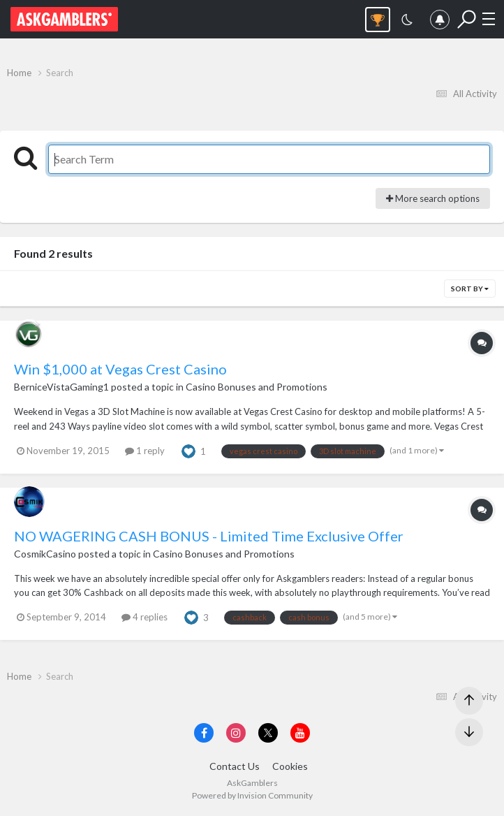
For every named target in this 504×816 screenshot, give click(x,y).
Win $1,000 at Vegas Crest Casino (120, 369)
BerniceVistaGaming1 (61, 387)
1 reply (145, 451)
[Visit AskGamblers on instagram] (236, 733)
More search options (433, 198)
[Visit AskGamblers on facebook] (204, 733)
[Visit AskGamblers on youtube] (300, 733)
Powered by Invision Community (252, 795)
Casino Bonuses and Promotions (257, 387)
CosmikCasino (45, 554)
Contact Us (235, 766)
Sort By (470, 289)
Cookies (290, 766)
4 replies (144, 617)
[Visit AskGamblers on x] (268, 733)
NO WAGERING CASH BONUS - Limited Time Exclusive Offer (209, 536)
